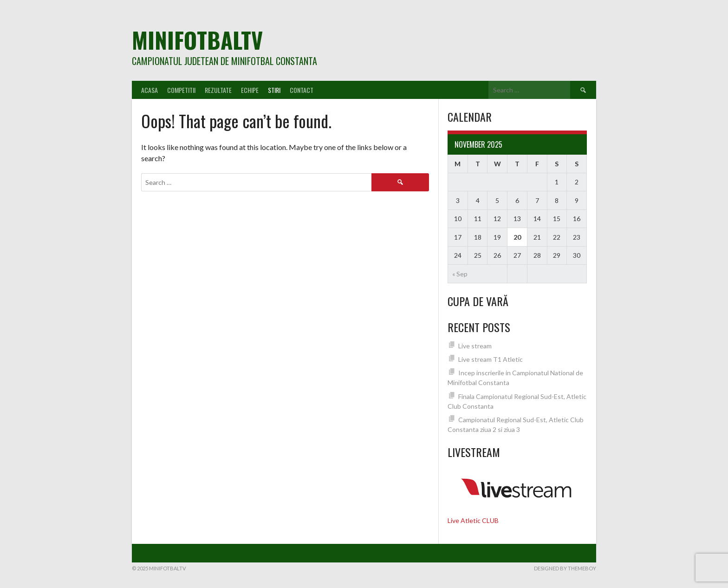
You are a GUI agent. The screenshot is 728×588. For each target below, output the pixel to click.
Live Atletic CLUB (473, 520)
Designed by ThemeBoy (565, 568)
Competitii (181, 90)
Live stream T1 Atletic (491, 359)
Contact (302, 90)
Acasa (149, 90)
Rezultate (218, 90)
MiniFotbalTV (197, 40)
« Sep (460, 274)
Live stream (475, 346)
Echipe (250, 90)
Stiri (274, 90)
